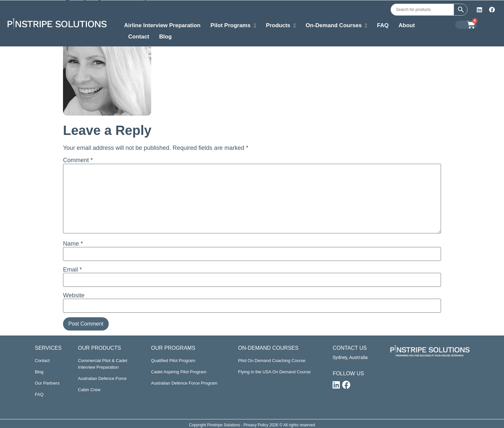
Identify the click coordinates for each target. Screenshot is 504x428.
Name (73, 244)
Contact (139, 37)
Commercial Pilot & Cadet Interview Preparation (103, 364)
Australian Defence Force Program (184, 383)
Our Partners (47, 383)
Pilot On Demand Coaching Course (272, 361)
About (407, 25)
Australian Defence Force (102, 378)
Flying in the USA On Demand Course (274, 372)
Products (281, 26)
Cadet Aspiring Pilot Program (179, 372)
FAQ (383, 25)
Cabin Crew (89, 390)
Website (74, 295)
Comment (78, 160)
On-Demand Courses (336, 26)
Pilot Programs (233, 26)
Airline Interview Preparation (162, 25)
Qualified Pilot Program (173, 361)
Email (72, 270)
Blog (165, 37)
